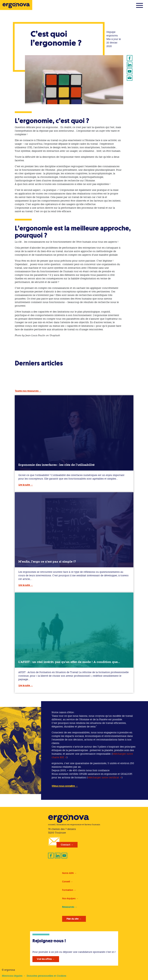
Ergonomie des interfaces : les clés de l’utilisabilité (56, 465)
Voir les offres (44, 959)
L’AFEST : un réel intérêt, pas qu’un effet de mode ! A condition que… (69, 662)
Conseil (66, 882)
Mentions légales (12, 976)
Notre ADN (68, 873)
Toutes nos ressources (27, 391)
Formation (68, 890)
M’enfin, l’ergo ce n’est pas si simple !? (47, 562)
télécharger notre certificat (103, 777)
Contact (66, 845)
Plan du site (73, 919)
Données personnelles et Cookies (46, 976)
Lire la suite (24, 485)
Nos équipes (69, 898)
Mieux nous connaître (63, 786)
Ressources (68, 907)
